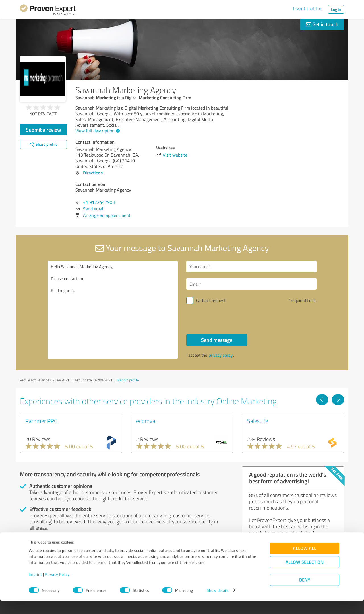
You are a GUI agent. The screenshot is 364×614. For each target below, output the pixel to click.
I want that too (308, 9)
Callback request (211, 300)
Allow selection (305, 575)
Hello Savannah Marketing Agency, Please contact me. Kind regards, (113, 310)
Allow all (305, 561)
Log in (336, 9)
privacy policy (221, 355)
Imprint (35, 587)
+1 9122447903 (99, 202)
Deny (305, 593)
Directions (93, 173)
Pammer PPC (41, 421)
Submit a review (44, 130)
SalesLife (258, 421)
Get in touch (322, 24)
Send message (217, 340)
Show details (218, 603)
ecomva (146, 421)
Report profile (128, 380)
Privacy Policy (57, 587)
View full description (97, 131)
